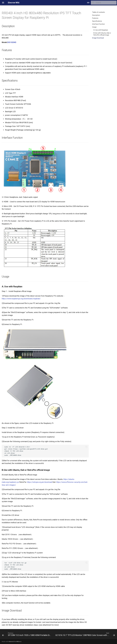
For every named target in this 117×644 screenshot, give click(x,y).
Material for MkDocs (15, 642)
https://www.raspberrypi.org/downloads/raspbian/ (21, 299)
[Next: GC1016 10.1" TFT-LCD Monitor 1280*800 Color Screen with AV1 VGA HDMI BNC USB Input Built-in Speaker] (85, 635)
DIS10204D (12, 42)
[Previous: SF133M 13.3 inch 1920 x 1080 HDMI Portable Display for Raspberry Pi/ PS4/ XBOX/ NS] (27, 635)
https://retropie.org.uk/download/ (40, 482)
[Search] (104, 3)
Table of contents (99, 12)
